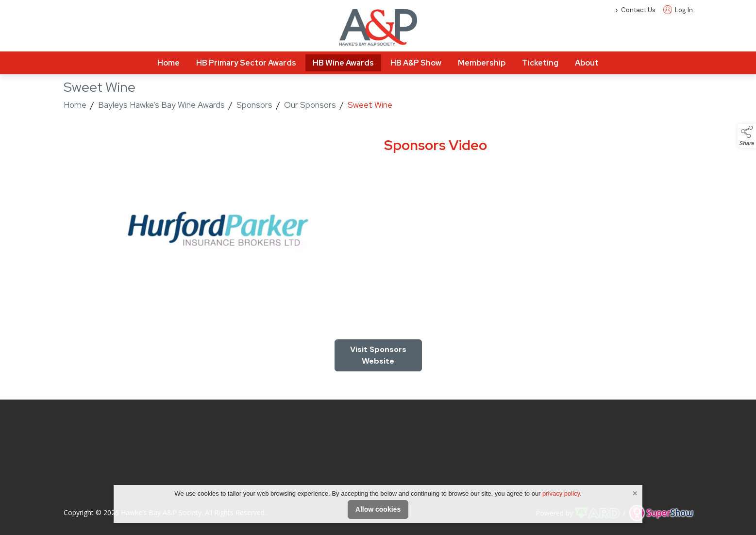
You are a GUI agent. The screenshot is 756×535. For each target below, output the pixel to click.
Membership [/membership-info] (482, 63)
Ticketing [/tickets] (540, 63)
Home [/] (168, 63)
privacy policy (561, 493)
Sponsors (254, 105)
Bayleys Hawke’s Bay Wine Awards (161, 105)
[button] (747, 136)
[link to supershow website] (661, 513)
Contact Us (638, 10)
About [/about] (587, 63)
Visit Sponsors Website (378, 355)
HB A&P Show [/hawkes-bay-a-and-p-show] (416, 63)
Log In (678, 10)
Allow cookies (378, 509)
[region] (378, 232)
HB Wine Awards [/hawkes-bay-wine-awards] (343, 63)
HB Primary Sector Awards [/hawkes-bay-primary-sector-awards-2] (246, 63)
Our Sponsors (310, 105)
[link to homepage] (378, 27)
